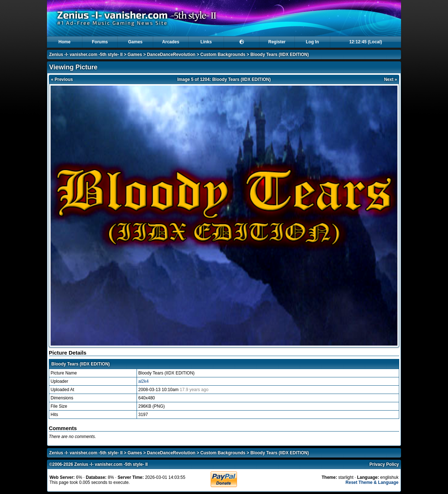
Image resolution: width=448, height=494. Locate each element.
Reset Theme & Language (372, 482)
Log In (313, 42)
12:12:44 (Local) (366, 42)
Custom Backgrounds (223, 55)
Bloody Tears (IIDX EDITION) (280, 55)
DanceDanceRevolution (171, 55)
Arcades (171, 42)
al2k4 (144, 381)
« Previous (62, 79)
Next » (391, 79)
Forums (100, 42)
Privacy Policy (384, 464)
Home (64, 42)
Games (135, 42)
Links (206, 42)
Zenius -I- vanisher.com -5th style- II (86, 55)
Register (277, 42)
